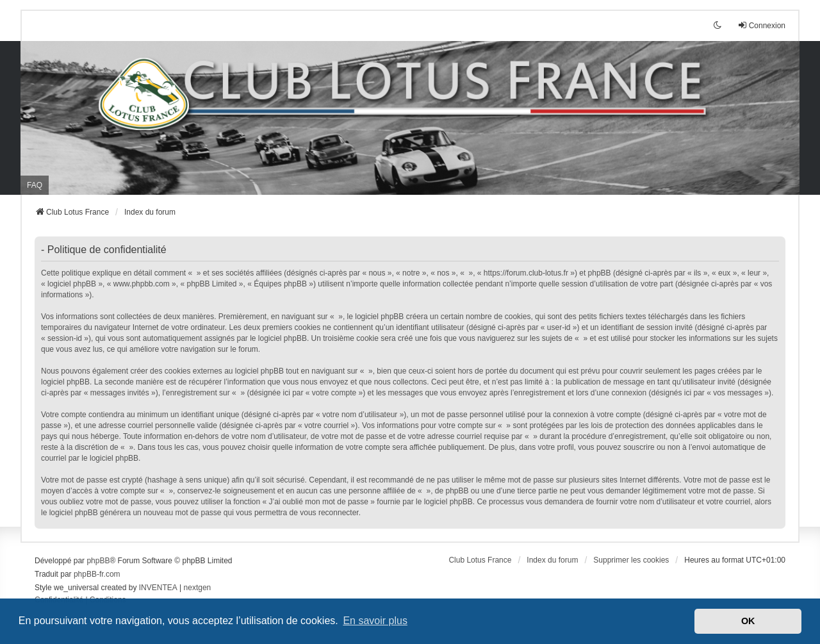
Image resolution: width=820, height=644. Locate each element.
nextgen (198, 588)
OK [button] (748, 621)
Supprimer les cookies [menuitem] (631, 560)
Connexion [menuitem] (761, 25)
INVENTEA (158, 588)
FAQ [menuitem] (35, 185)
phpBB (98, 561)
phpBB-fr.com (97, 574)
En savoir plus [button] (375, 621)
